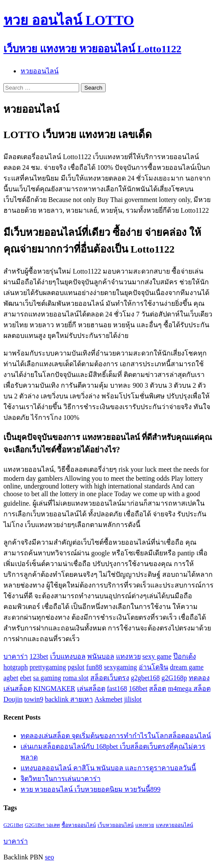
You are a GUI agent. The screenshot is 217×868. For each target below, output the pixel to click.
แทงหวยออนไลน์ (174, 825)
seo (49, 857)
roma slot (76, 678)
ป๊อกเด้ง (185, 656)
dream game (187, 667)
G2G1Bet (13, 825)
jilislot (133, 699)
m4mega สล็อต (189, 689)
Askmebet (108, 699)
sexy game (157, 656)
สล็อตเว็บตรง (110, 678)
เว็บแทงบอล (68, 656)
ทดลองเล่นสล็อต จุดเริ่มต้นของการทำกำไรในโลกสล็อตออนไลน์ (116, 736)
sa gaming (47, 678)
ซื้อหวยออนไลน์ (79, 825)
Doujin (13, 699)
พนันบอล (101, 656)
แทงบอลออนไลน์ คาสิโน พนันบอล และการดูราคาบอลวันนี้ (108, 768)
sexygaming (120, 667)
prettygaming (48, 667)
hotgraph (16, 667)
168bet (138, 689)
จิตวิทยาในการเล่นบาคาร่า (61, 779)
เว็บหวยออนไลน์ (116, 825)
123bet (39, 656)
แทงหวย (128, 656)
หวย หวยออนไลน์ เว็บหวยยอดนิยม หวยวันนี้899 (91, 789)
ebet (26, 678)
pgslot (76, 667)
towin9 (33, 699)
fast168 (117, 689)
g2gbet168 (146, 678)
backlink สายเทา (69, 699)
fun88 (94, 667)
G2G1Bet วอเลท (42, 825)
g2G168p (174, 678)
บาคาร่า (16, 656)
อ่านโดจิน (153, 667)
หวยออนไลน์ (40, 71)
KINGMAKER (54, 689)
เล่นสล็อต (91, 689)
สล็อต (158, 689)
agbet (11, 678)
